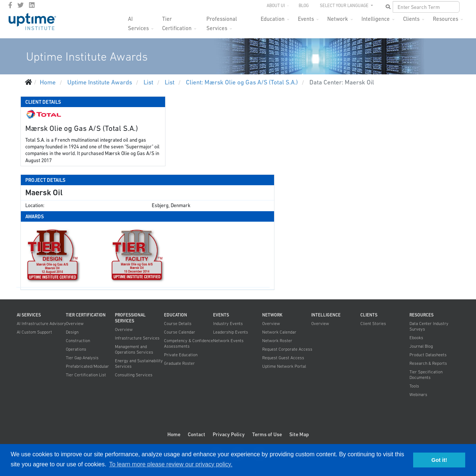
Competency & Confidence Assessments (189, 343)
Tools (414, 386)
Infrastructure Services (137, 338)
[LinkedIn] (32, 5)
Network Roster (277, 341)
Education (273, 19)
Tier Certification (177, 21)
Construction (78, 341)
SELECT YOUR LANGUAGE (345, 6)
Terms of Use (267, 434)
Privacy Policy (229, 434)
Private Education (181, 355)
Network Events (228, 341)
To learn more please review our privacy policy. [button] (171, 464)
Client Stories (373, 324)
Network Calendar (279, 332)
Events (306, 19)
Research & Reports (428, 363)
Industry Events (228, 324)
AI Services (138, 21)
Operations (76, 349)
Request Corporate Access (287, 349)
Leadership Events (231, 332)
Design (72, 332)
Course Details (178, 324)
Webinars (418, 395)
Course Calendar (180, 332)
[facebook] (10, 5)
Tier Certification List (86, 375)
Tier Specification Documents (426, 375)
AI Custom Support (34, 332)
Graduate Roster (179, 363)
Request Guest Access (283, 358)
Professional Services (222, 21)
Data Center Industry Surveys (429, 326)
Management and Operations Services (134, 349)
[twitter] (21, 5)
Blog (304, 6)
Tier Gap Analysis (82, 358)
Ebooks (416, 338)
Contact (197, 434)
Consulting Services (134, 375)
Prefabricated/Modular (87, 366)
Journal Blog (421, 346)
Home (174, 434)
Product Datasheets (428, 355)
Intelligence (376, 19)
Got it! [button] (439, 460)
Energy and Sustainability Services (139, 364)
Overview (75, 324)
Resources (446, 19)
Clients (411, 19)
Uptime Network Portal (284, 366)
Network (338, 19)
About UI (276, 6)
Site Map (299, 434)
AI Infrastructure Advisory (41, 324)
